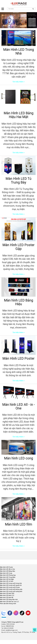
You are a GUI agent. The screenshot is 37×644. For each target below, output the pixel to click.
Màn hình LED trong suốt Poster (10, 587)
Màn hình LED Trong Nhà (8, 577)
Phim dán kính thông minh (8, 604)
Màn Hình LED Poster (18, 358)
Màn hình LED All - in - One (19, 406)
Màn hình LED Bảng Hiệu (19, 302)
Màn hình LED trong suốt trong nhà (11, 583)
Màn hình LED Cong (6, 573)
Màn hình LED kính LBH (7, 593)
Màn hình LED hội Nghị (7, 579)
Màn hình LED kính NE (7, 598)
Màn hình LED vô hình (7, 581)
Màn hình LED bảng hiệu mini (9, 599)
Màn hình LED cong (19, 458)
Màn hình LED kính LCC (7, 595)
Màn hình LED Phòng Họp (8, 575)
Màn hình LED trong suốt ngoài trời (11, 585)
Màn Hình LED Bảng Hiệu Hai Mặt (19, 115)
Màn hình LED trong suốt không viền (11, 589)
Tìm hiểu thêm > (18, 82)
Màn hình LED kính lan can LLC (9, 602)
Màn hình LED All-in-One (7, 569)
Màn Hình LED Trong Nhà (19, 52)
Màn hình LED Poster (7, 567)
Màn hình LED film (18, 524)
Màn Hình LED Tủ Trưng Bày (18, 181)
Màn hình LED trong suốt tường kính (11, 591)
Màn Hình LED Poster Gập (18, 247)
